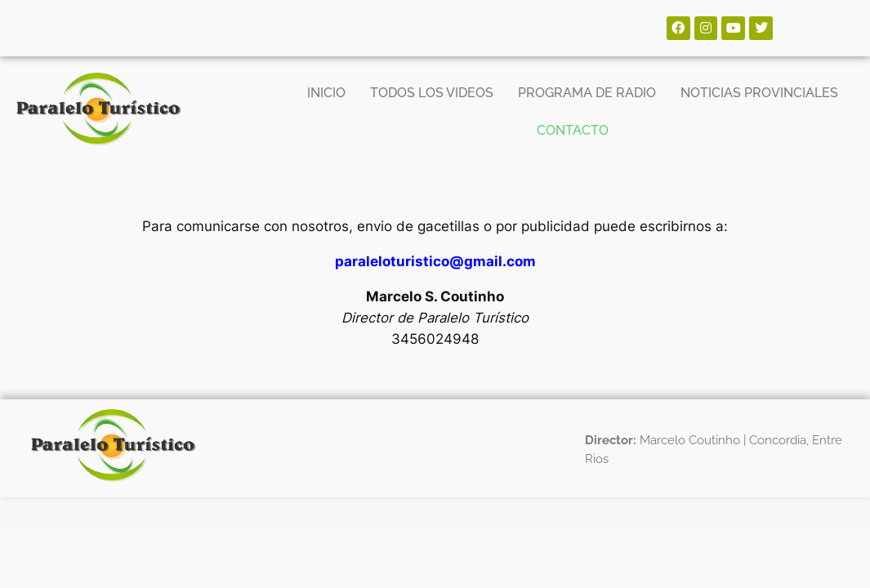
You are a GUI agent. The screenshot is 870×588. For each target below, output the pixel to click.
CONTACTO (573, 130)
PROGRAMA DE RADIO (587, 93)
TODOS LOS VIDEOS (432, 93)
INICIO (326, 93)
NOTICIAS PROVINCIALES (759, 93)
